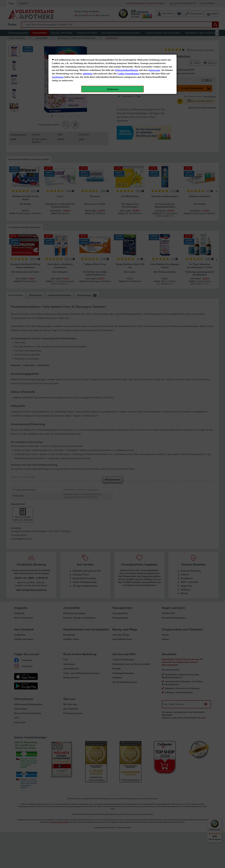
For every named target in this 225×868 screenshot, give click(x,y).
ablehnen (88, 74)
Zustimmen (58, 77)
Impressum (154, 70)
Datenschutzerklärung (127, 70)
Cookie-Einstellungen (128, 74)
